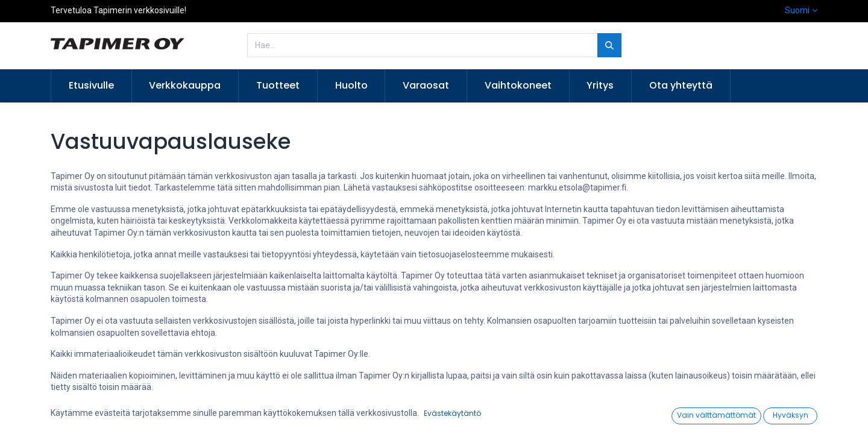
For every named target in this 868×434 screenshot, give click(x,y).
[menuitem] (91, 86)
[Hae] (609, 45)
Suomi (797, 10)
